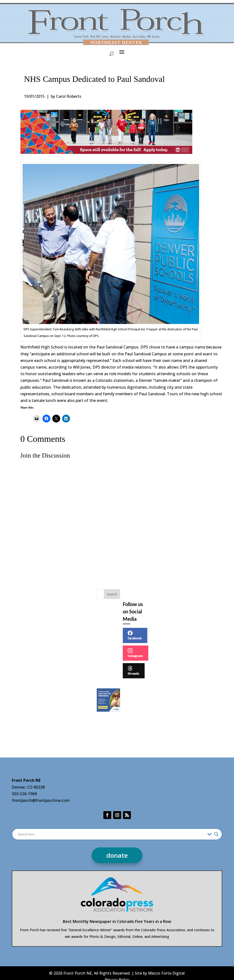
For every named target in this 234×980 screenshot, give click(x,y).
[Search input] (111, 834)
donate (117, 855)
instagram (135, 653)
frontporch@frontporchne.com (41, 800)
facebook (135, 635)
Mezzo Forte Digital (166, 973)
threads (133, 671)
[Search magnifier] (216, 834)
